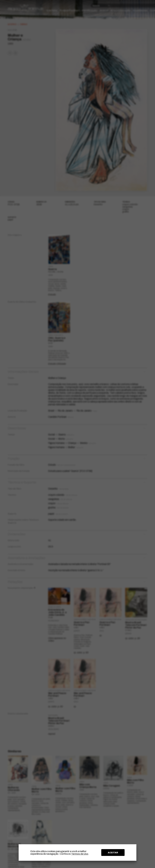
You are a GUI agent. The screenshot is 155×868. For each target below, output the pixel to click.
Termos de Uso (80, 854)
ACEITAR (113, 853)
